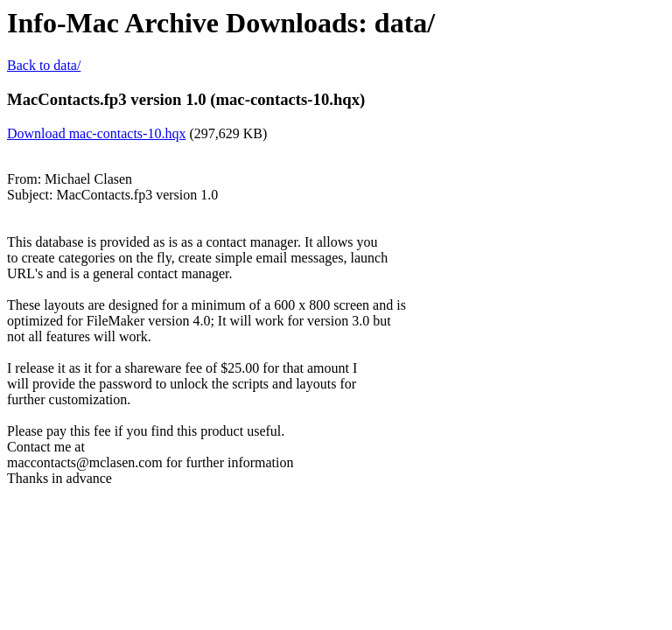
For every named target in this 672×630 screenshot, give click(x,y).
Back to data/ (44, 65)
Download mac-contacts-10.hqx (96, 133)
